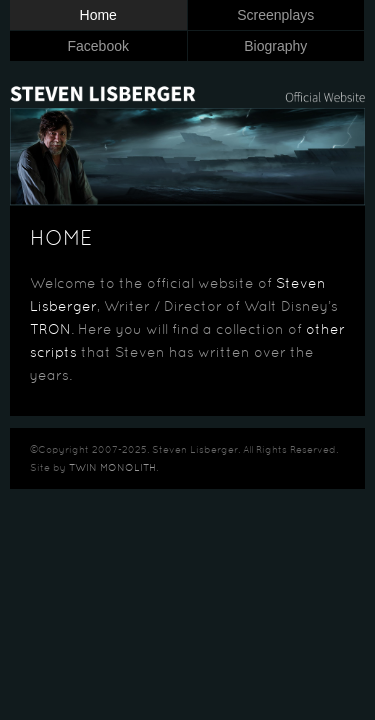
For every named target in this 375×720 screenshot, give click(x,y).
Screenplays (275, 15)
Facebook (98, 46)
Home (98, 15)
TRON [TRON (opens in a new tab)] (50, 330)
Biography (275, 46)
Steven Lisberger (187, 85)
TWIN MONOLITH (112, 468)
